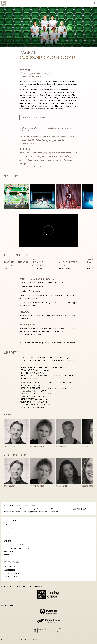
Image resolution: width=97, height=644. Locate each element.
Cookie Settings (10, 577)
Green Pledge (9, 570)
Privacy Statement (12, 573)
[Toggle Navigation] (88, 3)
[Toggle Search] (94, 3)
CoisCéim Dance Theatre (4, 3)
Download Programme (34, 118)
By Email (7, 525)
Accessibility (10, 567)
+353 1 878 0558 (10, 529)
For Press (8, 533)
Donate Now (79, 509)
